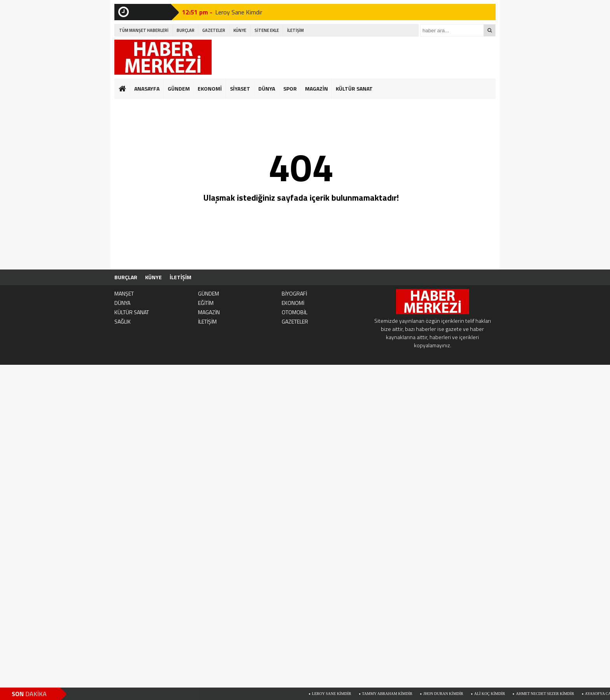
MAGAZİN (316, 88)
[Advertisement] (354, 57)
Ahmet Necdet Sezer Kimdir (548, 694)
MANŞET (124, 293)
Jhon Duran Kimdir (446, 694)
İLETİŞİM (295, 30)
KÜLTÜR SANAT (354, 88)
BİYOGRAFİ (294, 293)
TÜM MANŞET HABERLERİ (144, 30)
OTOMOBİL (294, 312)
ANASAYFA (147, 88)
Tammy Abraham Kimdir (390, 694)
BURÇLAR (186, 30)
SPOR (290, 88)
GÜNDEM (179, 88)
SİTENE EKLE (267, 30)
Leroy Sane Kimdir (239, 12)
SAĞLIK (123, 321)
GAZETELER (214, 30)
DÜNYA (267, 88)
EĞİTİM (206, 303)
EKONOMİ (210, 88)
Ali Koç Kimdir (493, 694)
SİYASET (240, 88)
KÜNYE (240, 30)
